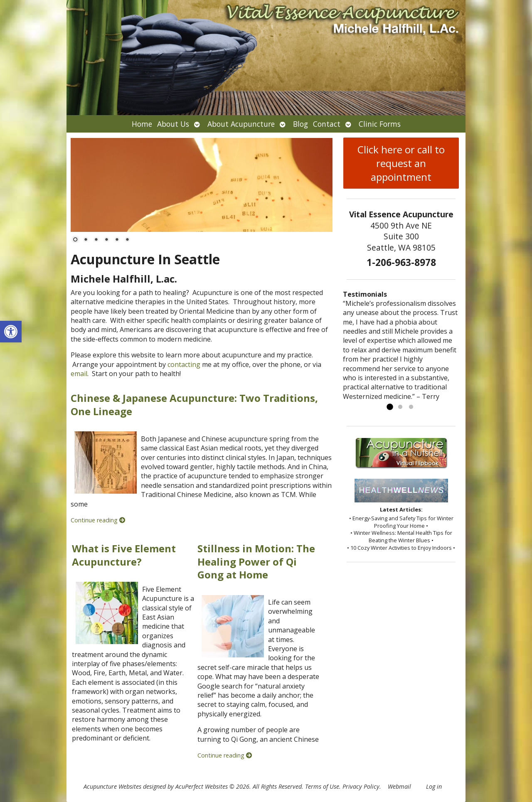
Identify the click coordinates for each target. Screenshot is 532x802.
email (79, 374)
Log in (434, 786)
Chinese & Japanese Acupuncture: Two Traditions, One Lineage (194, 404)
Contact (327, 124)
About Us (173, 124)
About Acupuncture (241, 124)
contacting (184, 364)
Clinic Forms (380, 124)
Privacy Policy (361, 786)
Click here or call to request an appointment (401, 163)
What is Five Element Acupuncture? (124, 555)
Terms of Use (322, 786)
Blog (300, 124)
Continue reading (98, 520)
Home (142, 124)
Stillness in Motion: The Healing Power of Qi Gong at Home (256, 561)
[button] (11, 332)
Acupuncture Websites (112, 786)
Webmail (399, 786)
